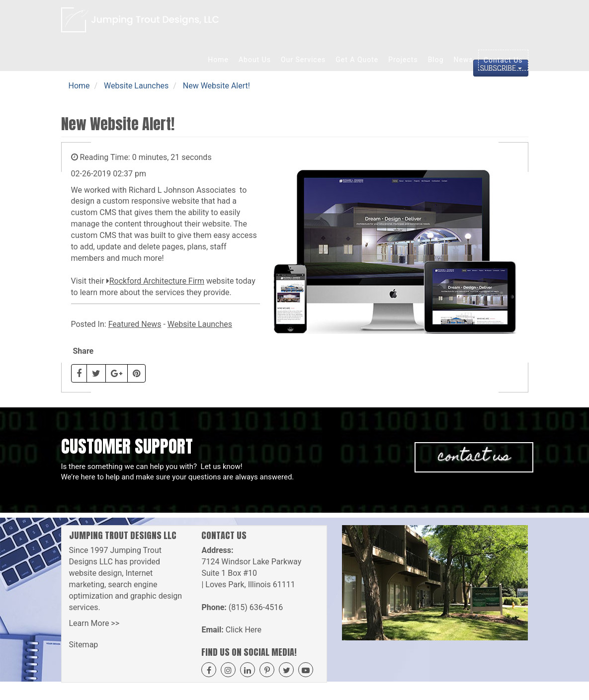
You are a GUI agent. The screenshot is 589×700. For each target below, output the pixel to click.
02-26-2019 (91, 174)
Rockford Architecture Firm (157, 281)
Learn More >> (94, 623)
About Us (255, 60)
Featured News (135, 324)
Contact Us (503, 60)
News (463, 60)
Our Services (303, 60)
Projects (403, 60)
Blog (436, 60)
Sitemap (84, 645)
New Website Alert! (216, 86)
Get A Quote (357, 60)
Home (218, 60)
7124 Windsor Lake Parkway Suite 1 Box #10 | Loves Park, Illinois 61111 (251, 573)
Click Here (244, 630)
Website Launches (136, 86)
